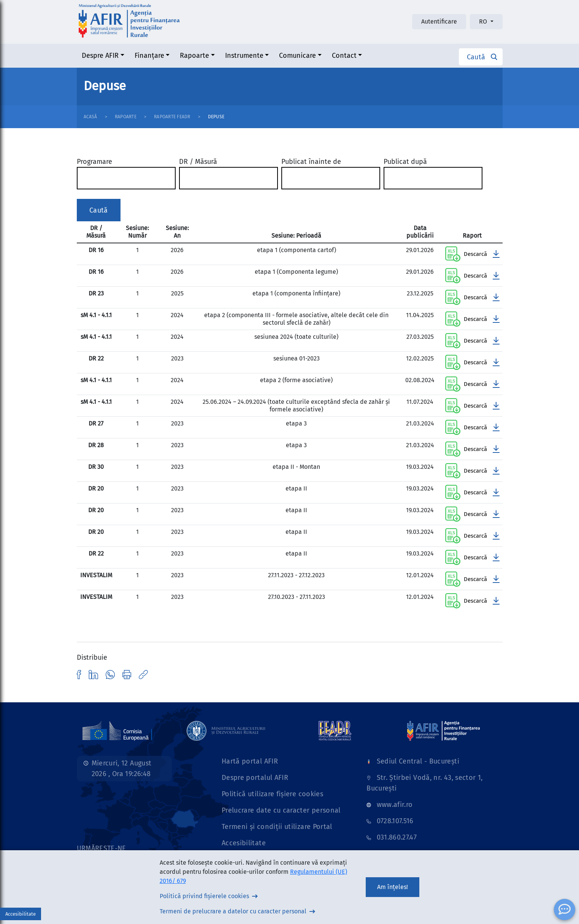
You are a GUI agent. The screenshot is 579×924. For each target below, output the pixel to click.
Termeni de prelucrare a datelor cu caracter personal (233, 911)
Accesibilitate (244, 843)
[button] (481, 57)
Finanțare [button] (149, 56)
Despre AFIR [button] (100, 56)
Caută (99, 210)
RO (484, 21)
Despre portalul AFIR (255, 778)
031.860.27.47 (397, 837)
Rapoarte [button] (194, 56)
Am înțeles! (393, 887)
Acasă (90, 117)
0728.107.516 (395, 821)
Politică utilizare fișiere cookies (272, 794)
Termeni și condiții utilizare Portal (277, 827)
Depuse (216, 117)
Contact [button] (344, 56)
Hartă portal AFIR (250, 761)
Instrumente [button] (244, 56)
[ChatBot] (565, 910)
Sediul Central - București (418, 761)
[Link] (117, 730)
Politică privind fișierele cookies (204, 896)
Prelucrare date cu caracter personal (281, 810)
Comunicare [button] (297, 56)
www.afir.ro (395, 805)
